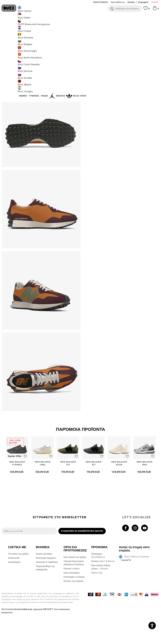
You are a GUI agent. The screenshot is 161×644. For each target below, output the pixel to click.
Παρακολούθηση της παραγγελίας (45, 598)
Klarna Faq (97, 603)
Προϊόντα (24, 24)
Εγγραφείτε (143, 2)
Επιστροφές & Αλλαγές (74, 607)
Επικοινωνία (14, 588)
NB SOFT (48, 639)
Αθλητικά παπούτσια (49, 24)
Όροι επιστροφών (72, 603)
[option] (80, 16)
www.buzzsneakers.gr (20, 639)
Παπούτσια (34, 24)
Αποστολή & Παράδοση (47, 592)
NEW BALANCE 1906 (145, 492)
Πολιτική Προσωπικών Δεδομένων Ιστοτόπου (74, 593)
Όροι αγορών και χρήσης (75, 587)
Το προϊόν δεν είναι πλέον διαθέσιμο (109, 73)
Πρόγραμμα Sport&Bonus (98, 585)
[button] (125, 9)
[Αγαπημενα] (146, 10)
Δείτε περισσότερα (107, 16)
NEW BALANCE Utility (42, 492)
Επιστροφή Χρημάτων (46, 588)
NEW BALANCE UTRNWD (17, 492)
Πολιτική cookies (72, 599)
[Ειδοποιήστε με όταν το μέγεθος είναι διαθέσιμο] (91, 49)
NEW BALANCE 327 (68, 492)
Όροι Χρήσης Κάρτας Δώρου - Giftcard (101, 597)
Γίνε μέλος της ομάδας (18, 584)
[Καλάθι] (156, 9)
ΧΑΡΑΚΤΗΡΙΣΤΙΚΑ (121, 84)
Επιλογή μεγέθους (95, 44)
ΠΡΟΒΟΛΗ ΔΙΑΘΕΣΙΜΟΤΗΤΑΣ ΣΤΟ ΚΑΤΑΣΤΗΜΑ (121, 93)
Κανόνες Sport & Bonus (103, 591)
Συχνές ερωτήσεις (44, 584)
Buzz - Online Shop (10, 24)
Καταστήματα (14, 592)
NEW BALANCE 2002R (119, 492)
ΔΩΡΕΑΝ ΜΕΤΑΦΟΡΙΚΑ (56, 16)
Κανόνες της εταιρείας (74, 611)
